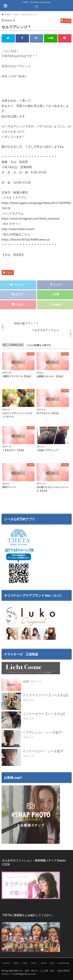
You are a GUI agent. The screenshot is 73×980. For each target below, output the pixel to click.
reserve (6, 963)
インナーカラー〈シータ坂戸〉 (34, 757)
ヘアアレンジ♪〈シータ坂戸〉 (33, 739)
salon (25, 963)
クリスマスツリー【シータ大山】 (35, 701)
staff (22, 685)
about (16, 963)
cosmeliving (64, 963)
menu (34, 963)
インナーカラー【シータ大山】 (34, 720)
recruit (44, 963)
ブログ (9, 272)
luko (52, 963)
